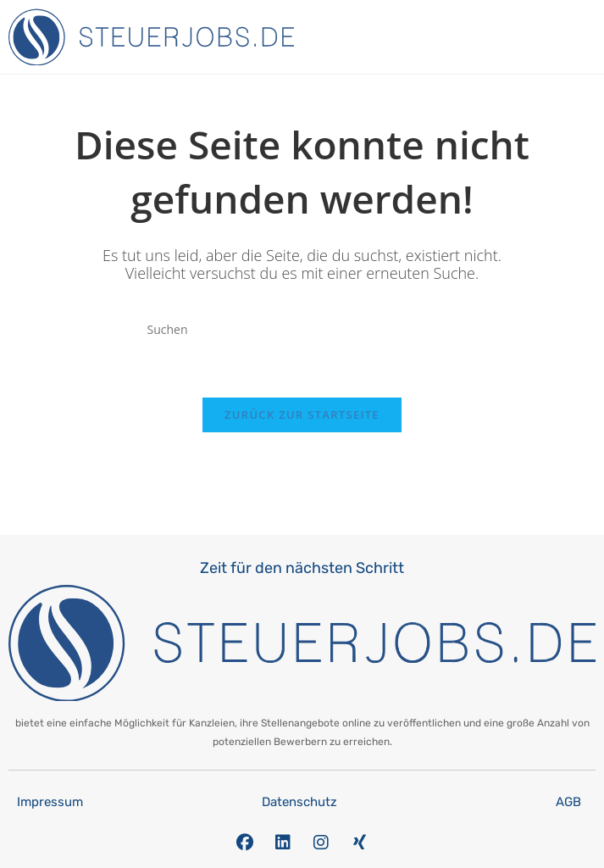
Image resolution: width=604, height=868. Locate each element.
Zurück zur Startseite (302, 415)
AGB (568, 802)
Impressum (50, 802)
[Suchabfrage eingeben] (302, 329)
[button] (591, 33)
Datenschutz (299, 802)
